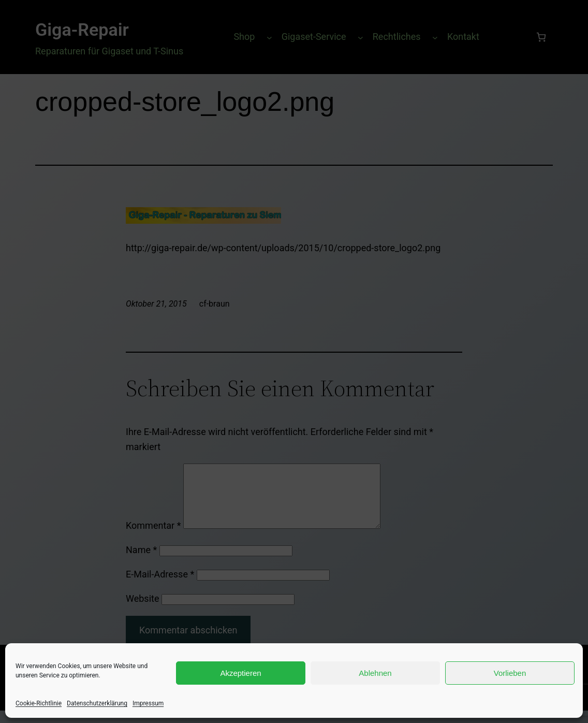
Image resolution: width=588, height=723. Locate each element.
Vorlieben (510, 673)
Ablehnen (375, 673)
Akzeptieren (240, 673)
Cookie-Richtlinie (39, 703)
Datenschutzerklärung (97, 703)
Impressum (148, 703)
